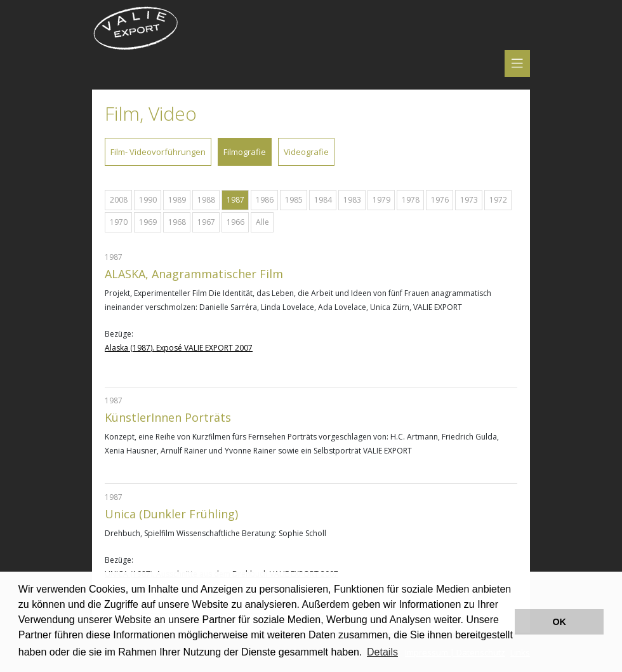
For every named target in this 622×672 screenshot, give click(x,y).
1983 (352, 200)
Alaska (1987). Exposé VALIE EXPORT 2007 (179, 348)
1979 (381, 200)
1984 (323, 200)
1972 (498, 200)
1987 (235, 200)
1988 (206, 200)
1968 (177, 222)
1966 (235, 222)
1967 (206, 222)
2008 (119, 200)
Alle (262, 222)
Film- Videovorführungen (158, 152)
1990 (148, 200)
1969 (148, 222)
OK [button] (559, 622)
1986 (265, 200)
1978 (411, 200)
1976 (440, 200)
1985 (294, 200)
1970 (119, 222)
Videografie (306, 152)
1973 (469, 200)
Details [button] (382, 652)
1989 (177, 200)
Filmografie (245, 152)
